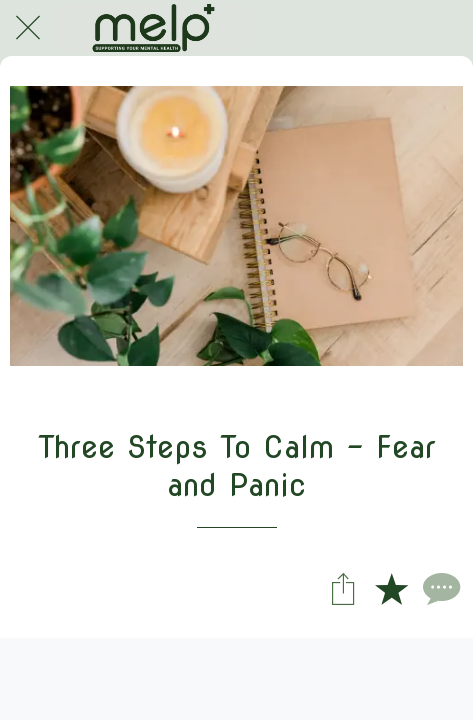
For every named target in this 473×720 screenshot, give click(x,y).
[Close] (28, 28)
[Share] (343, 588)
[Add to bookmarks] (391, 588)
